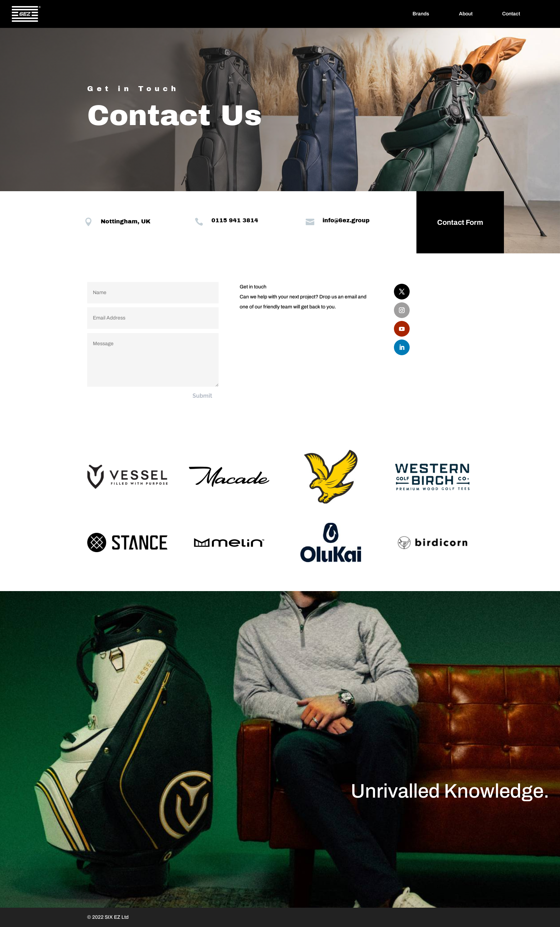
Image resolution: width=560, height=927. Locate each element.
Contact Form (449, 222)
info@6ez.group (335, 220)
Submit (202, 396)
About (466, 14)
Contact (511, 14)
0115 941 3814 (224, 220)
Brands (421, 14)
